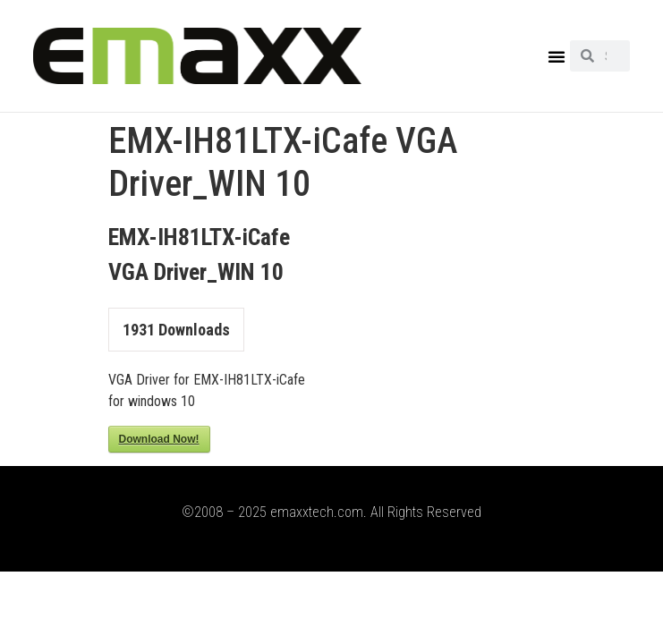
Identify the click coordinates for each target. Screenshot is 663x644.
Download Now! (159, 439)
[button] (557, 56)
